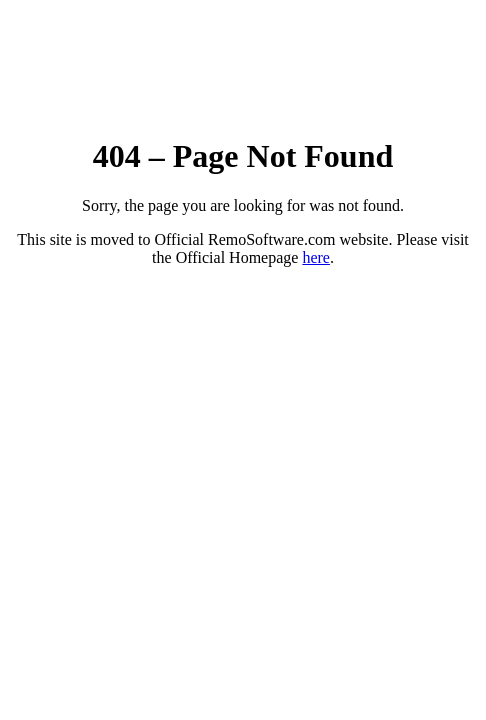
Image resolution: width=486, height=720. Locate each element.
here (316, 257)
